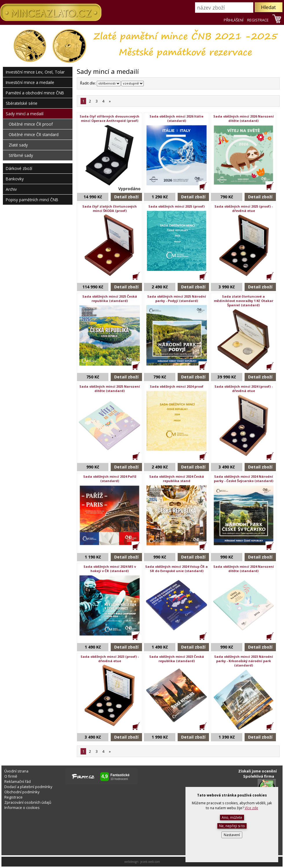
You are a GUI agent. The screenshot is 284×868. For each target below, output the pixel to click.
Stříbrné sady (21, 155)
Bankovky (15, 179)
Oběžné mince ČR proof (31, 124)
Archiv (11, 189)
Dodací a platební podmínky (28, 787)
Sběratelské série (22, 103)
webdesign (131, 862)
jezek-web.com (150, 862)
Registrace (13, 797)
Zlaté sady (18, 145)
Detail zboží (126, 197)
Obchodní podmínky (22, 792)
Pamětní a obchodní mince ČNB (35, 93)
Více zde (251, 808)
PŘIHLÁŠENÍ (234, 20)
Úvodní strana (16, 771)
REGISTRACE (258, 20)
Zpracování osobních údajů (28, 802)
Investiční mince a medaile (30, 82)
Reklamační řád (18, 781)
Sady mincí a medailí (25, 114)
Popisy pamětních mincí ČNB (32, 200)
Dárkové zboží (19, 168)
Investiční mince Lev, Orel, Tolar (35, 72)
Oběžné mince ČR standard (34, 134)
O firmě (11, 776)
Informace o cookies (22, 807)
